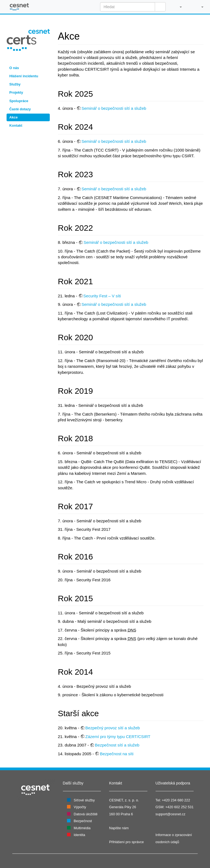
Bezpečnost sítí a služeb (117, 745)
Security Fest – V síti (102, 296)
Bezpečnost (83, 821)
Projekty (16, 92)
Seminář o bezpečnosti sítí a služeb (114, 108)
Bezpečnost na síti (117, 754)
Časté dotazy (20, 109)
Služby (15, 84)
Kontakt (16, 125)
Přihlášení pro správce (126, 842)
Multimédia (82, 828)
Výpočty (80, 807)
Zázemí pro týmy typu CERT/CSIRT (118, 737)
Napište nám (119, 828)
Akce (13, 117)
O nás (14, 68)
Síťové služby (84, 800)
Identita (80, 835)
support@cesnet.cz (170, 814)
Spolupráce (19, 101)
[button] (178, 7)
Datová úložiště (86, 814)
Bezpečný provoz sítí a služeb (113, 728)
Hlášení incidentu (24, 76)
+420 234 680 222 (176, 800)
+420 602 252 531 (180, 807)
